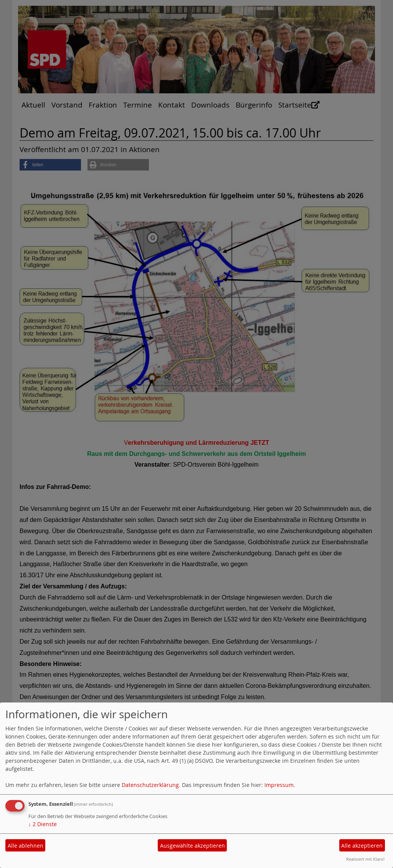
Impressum (279, 785)
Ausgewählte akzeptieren (192, 846)
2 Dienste (43, 824)
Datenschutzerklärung (150, 785)
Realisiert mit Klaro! (365, 859)
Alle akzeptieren (362, 846)
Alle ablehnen (26, 846)
